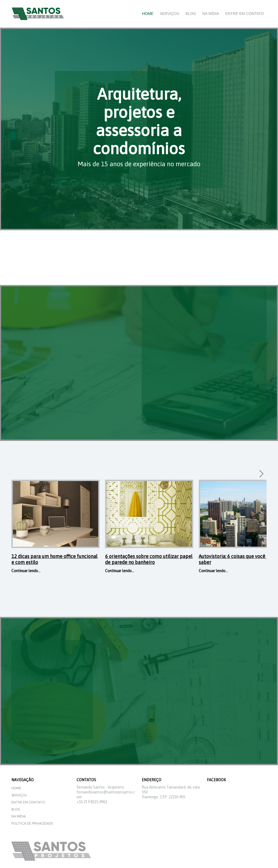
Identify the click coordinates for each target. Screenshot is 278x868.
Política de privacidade (32, 823)
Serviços (169, 14)
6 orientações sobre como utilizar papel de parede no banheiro (149, 559)
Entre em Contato (245, 14)
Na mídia (211, 14)
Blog (191, 14)
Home (148, 14)
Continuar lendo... (26, 571)
